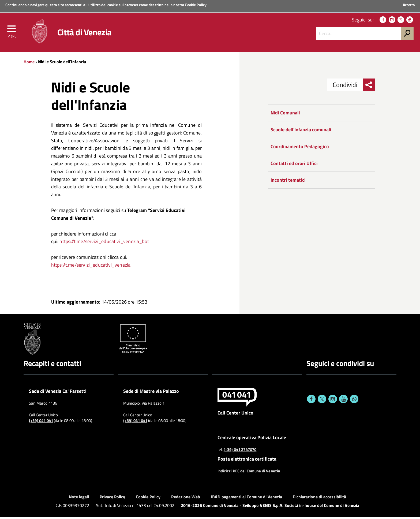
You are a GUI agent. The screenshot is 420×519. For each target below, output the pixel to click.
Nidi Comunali (285, 115)
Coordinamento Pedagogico (300, 148)
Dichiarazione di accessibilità (319, 499)
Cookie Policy (196, 5)
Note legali (79, 499)
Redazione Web (186, 499)
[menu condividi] (369, 87)
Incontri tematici (288, 182)
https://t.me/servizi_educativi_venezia (91, 267)
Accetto (409, 5)
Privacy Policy (112, 499)
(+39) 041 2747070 (240, 451)
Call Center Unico (235, 415)
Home (29, 64)
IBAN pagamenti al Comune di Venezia (246, 499)
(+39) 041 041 (41, 423)
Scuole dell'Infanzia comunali (301, 132)
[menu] (12, 31)
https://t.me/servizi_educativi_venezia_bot (104, 243)
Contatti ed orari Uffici (294, 165)
